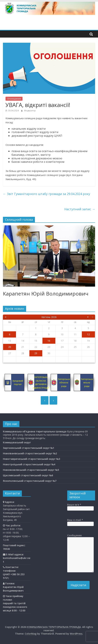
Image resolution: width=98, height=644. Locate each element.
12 (88, 334)
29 (36, 353)
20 (10, 347)
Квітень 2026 (49, 317)
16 (49, 341)
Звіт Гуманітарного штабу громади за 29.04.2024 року (47, 194)
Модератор (30, 111)
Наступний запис (80, 209)
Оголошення (14, 99)
